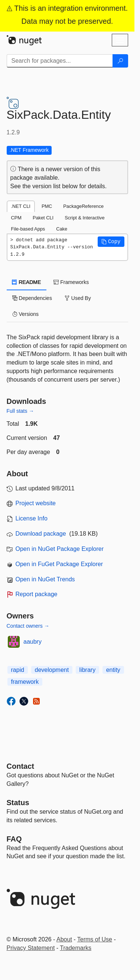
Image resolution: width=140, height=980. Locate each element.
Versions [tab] (26, 314)
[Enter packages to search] (60, 61)
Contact (20, 766)
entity (113, 670)
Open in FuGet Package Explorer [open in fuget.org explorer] (59, 564)
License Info (32, 518)
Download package (41, 534)
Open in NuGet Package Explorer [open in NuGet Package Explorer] (60, 549)
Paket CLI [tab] (43, 218)
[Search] (120, 61)
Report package (37, 594)
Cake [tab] (62, 229)
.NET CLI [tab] (21, 206)
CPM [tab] (16, 218)
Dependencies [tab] (32, 298)
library (88, 670)
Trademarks (76, 948)
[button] (111, 242)
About (64, 939)
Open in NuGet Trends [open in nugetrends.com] (45, 579)
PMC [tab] (47, 206)
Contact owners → (28, 626)
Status (18, 803)
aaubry (32, 642)
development (52, 670)
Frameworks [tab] (71, 282)
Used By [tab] (78, 298)
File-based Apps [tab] (28, 229)
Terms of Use (95, 939)
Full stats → (20, 411)
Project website (36, 503)
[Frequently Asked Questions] (14, 839)
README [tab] (27, 282)
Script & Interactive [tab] (84, 218)
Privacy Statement (31, 948)
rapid (18, 670)
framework (25, 682)
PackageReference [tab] (83, 206)
